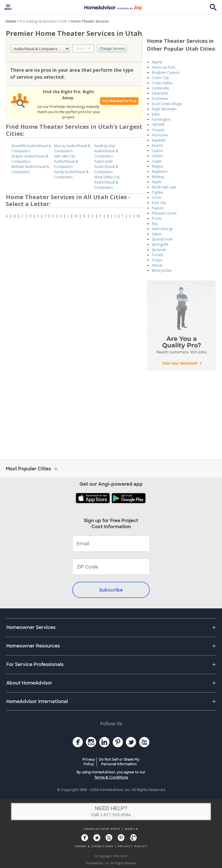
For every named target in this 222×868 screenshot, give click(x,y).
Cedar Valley (162, 83)
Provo (157, 218)
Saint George (162, 229)
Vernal (157, 265)
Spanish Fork (162, 239)
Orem (157, 198)
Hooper (158, 130)
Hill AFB (158, 125)
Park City (159, 203)
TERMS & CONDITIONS (94, 846)
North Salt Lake (164, 187)
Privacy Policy (89, 762)
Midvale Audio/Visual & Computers (30, 169)
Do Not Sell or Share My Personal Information (119, 762)
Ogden (157, 192)
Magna (157, 166)
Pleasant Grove (164, 213)
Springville (160, 244)
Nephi (157, 182)
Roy (155, 224)
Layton (157, 151)
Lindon (157, 156)
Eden (156, 114)
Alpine (157, 62)
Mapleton (160, 171)
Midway (158, 177)
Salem (157, 234)
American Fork (164, 67)
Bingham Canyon (166, 73)
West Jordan (162, 270)
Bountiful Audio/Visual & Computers (31, 148)
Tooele (158, 255)
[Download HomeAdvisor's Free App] (93, 499)
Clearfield (160, 93)
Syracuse (159, 250)
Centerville (160, 88)
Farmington (161, 119)
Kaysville (159, 140)
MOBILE (132, 829)
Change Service (112, 48)
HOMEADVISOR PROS (102, 829)
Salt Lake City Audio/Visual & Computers (66, 161)
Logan (157, 161)
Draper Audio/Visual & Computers (30, 159)
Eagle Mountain (164, 109)
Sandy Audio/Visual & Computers (71, 174)
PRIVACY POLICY (133, 846)
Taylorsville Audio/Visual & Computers (106, 167)
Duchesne (160, 99)
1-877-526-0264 (115, 815)
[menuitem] (8, 7)
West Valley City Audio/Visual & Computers (107, 182)
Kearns (157, 145)
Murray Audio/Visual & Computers (72, 148)
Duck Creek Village (167, 104)
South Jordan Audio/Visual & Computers (106, 151)
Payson (158, 208)
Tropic (157, 260)
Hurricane (160, 135)
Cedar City (160, 78)
